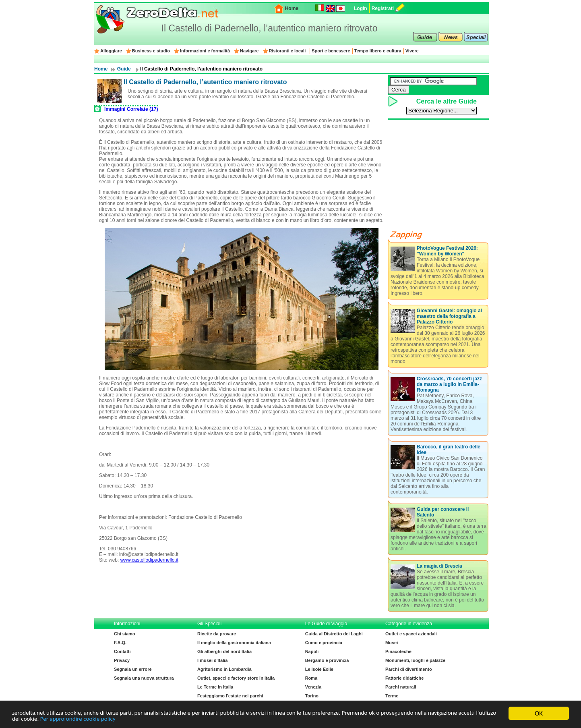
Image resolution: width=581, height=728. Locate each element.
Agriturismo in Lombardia (224, 669)
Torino (312, 696)
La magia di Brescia (439, 566)
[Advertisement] (242, 589)
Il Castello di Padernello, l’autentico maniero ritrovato (205, 82)
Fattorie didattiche (404, 678)
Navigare (249, 51)
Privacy (122, 660)
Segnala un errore (133, 669)
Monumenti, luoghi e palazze (415, 660)
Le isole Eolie (319, 669)
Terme (392, 696)
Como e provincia (324, 643)
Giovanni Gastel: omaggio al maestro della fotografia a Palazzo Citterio (449, 316)
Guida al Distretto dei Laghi (334, 634)
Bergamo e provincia (327, 660)
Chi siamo (125, 634)
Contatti (122, 651)
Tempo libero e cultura (378, 51)
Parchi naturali (401, 687)
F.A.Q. (120, 643)
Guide (124, 69)
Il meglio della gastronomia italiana (234, 643)
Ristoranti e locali (287, 51)
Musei (392, 643)
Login (361, 8)
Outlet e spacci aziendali (411, 634)
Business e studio (151, 51)
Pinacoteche (398, 651)
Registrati (383, 8)
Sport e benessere (331, 51)
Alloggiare (111, 51)
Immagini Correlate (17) (131, 109)
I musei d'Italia (212, 660)
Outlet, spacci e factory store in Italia (236, 678)
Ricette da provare (217, 634)
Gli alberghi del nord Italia (224, 651)
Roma (311, 678)
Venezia (313, 687)
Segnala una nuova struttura (144, 678)
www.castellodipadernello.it (149, 560)
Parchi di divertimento (409, 669)
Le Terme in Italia (215, 687)
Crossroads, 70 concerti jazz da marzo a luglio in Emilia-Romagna (449, 384)
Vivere (412, 51)
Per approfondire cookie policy (164, 720)
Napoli (312, 651)
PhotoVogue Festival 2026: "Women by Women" (447, 251)
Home (292, 8)
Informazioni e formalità (205, 51)
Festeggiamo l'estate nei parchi (230, 696)
